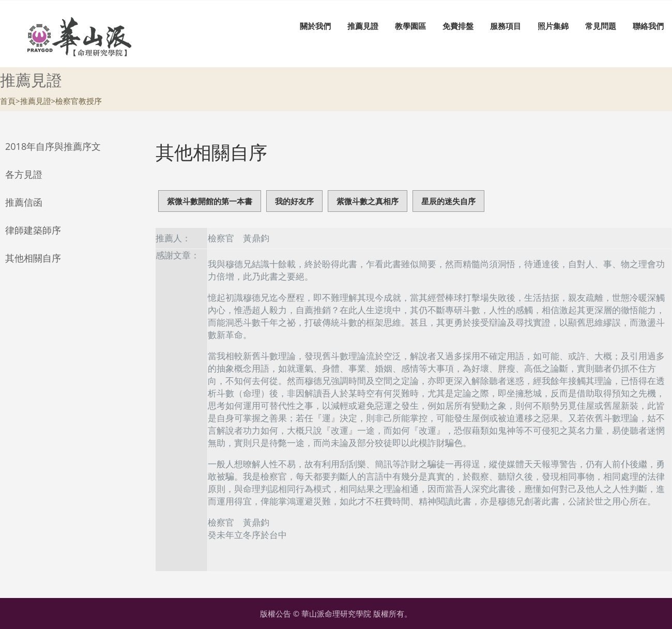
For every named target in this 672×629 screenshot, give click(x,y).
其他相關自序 (33, 258)
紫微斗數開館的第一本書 (210, 201)
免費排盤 (458, 26)
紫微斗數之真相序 (368, 201)
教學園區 (410, 26)
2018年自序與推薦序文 (53, 146)
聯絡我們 (648, 26)
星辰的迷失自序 (448, 201)
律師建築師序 (33, 230)
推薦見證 (363, 26)
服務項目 (506, 26)
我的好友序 (294, 201)
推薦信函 (24, 202)
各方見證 (24, 174)
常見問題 (601, 26)
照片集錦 (553, 26)
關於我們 (315, 26)
